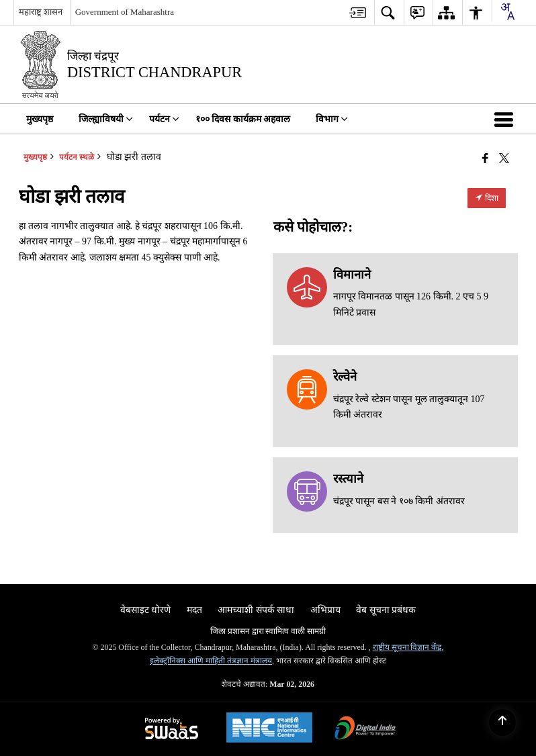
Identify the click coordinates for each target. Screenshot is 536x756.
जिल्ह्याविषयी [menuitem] (106, 119)
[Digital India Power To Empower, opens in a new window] (365, 729)
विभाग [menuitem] (332, 119)
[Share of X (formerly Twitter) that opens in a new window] (504, 158)
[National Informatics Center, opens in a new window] (269, 729)
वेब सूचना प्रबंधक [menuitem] (386, 610)
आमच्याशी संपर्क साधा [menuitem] (256, 610)
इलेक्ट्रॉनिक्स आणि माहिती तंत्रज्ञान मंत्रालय (211, 661)
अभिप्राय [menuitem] (325, 610)
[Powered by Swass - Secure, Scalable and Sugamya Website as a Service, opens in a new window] (172, 729)
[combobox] (507, 11)
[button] (506, 119)
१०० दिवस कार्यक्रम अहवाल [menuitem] (243, 119)
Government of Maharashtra (125, 12)
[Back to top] (502, 722)
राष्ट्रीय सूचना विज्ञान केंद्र (407, 647)
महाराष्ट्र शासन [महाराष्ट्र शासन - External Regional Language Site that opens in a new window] (41, 12)
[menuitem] (358, 12)
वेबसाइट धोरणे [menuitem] (146, 610)
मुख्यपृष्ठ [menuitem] (40, 119)
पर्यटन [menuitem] (164, 119)
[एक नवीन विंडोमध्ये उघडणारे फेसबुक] (485, 158)
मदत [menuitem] (194, 610)
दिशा (487, 198)
